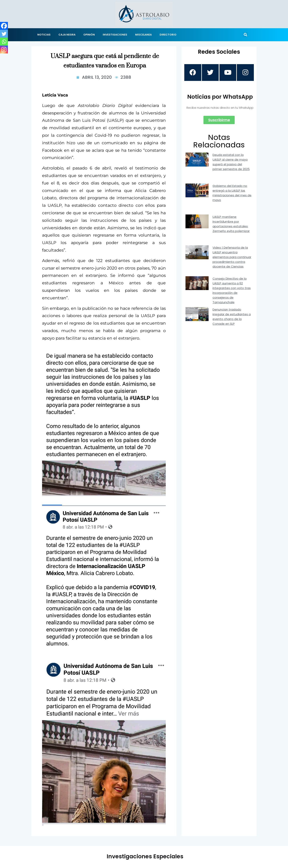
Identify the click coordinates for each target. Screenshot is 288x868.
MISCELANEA (143, 35)
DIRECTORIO (168, 35)
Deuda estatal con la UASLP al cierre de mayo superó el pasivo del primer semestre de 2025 (231, 162)
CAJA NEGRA (67, 35)
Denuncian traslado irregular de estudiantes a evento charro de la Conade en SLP (232, 317)
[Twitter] (4, 34)
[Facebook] (4, 26)
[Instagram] (4, 50)
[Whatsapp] (4, 42)
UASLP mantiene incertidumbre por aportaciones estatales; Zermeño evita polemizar (231, 224)
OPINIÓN (89, 35)
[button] (245, 35)
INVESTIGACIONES (115, 35)
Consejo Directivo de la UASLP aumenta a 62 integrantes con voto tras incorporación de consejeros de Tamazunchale (232, 291)
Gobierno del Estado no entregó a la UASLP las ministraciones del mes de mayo (232, 193)
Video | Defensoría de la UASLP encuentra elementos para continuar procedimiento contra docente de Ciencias (232, 258)
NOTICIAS (44, 35)
